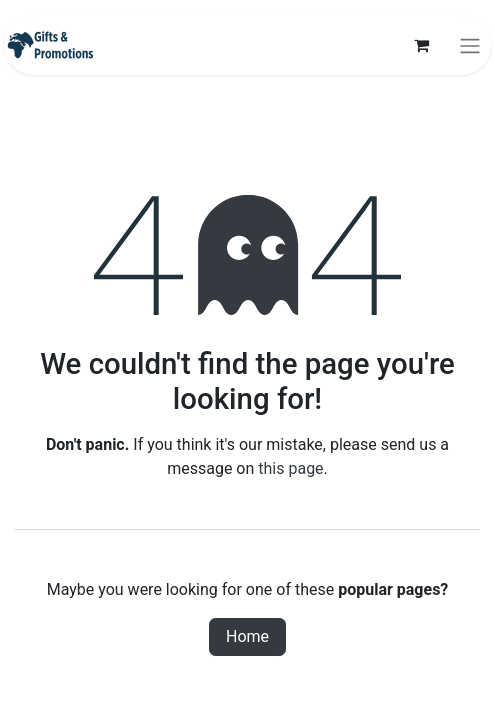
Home (247, 636)
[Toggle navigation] (470, 45)
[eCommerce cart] (421, 45)
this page (290, 468)
